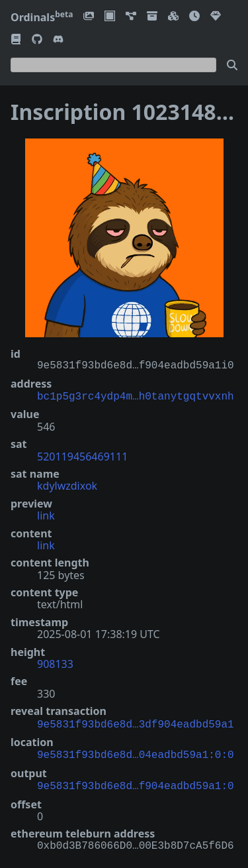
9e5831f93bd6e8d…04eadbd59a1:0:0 (136, 751)
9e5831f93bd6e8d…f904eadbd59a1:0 (136, 781)
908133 (55, 663)
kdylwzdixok (67, 484)
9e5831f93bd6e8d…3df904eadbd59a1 (136, 722)
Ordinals (42, 17)
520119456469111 (82, 455)
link (46, 514)
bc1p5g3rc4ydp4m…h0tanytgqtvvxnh (136, 396)
